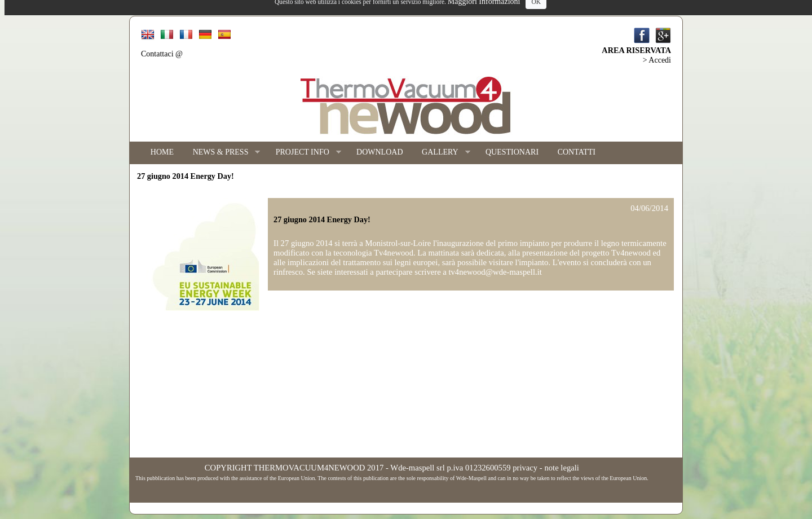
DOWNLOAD (379, 152)
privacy (525, 468)
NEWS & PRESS (222, 153)
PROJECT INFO (304, 153)
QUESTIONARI (512, 152)
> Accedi (657, 60)
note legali (561, 468)
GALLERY (441, 153)
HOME (162, 152)
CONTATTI (577, 152)
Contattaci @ (162, 54)
